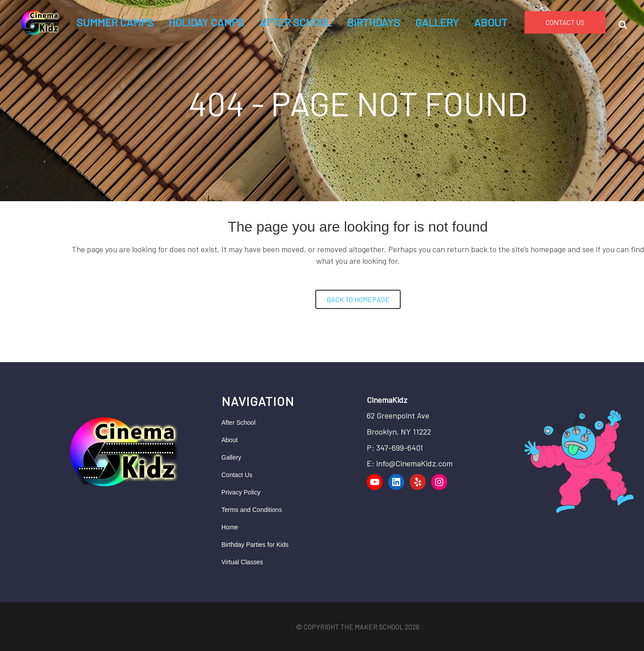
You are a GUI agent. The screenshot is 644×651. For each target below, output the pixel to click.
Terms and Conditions (252, 510)
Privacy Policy (241, 492)
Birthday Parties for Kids (255, 545)
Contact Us (237, 475)
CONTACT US (565, 22)
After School (238, 423)
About (230, 440)
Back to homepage (358, 299)
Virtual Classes (242, 562)
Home (230, 527)
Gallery (231, 457)
